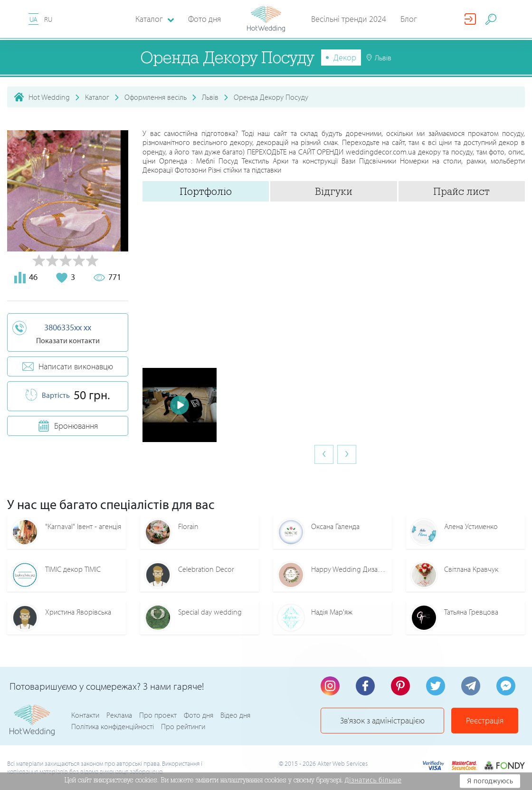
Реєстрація (485, 720)
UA (33, 19)
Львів (210, 97)
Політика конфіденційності (113, 726)
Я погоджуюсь (490, 781)
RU (48, 19)
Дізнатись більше (373, 780)
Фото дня (204, 19)
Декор (345, 57)
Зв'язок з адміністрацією (382, 720)
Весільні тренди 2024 (349, 19)
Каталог (97, 97)
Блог (409, 19)
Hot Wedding (49, 97)
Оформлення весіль (156, 97)
